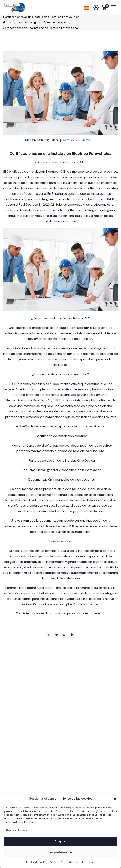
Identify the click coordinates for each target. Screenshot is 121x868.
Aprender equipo (41, 140)
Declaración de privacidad (65, 862)
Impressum (89, 862)
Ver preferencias (60, 852)
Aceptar (61, 841)
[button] (115, 799)
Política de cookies (37, 862)
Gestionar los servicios (19, 830)
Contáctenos (25, 613)
